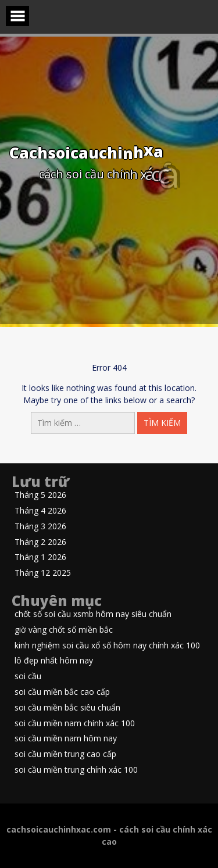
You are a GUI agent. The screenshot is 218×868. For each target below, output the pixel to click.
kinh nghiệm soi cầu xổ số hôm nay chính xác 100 (107, 646)
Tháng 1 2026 (40, 557)
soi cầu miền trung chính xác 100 (76, 770)
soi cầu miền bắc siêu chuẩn (67, 708)
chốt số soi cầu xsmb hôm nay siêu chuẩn (93, 614)
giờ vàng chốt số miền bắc (64, 630)
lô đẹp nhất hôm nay (54, 661)
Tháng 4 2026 (40, 511)
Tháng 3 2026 (40, 527)
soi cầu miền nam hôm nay (66, 739)
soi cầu (28, 677)
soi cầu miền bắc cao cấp (62, 692)
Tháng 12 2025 (43, 573)
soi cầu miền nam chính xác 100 (75, 724)
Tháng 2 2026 (40, 542)
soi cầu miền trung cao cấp (65, 754)
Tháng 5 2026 (40, 495)
